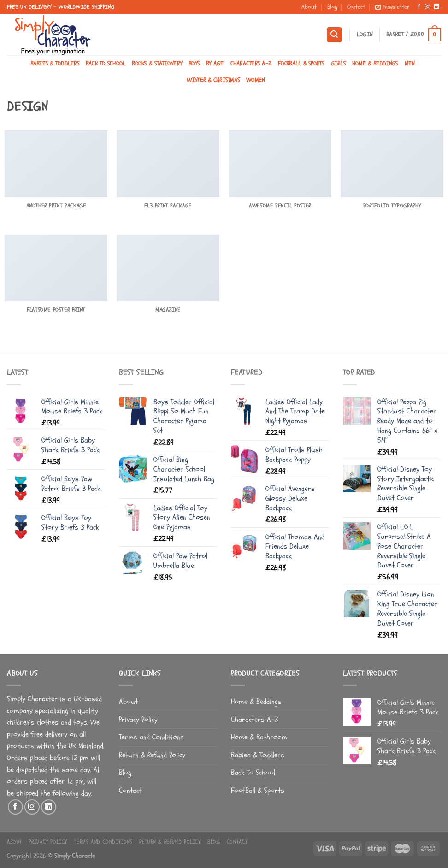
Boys (194, 64)
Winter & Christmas (213, 80)
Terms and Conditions (151, 737)
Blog (332, 7)
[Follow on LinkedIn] (436, 7)
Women (255, 80)
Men (410, 64)
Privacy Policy (138, 720)
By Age (215, 64)
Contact (356, 7)
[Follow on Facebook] (419, 7)
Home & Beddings (375, 64)
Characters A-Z (251, 64)
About (309, 7)
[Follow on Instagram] (428, 7)
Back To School (106, 64)
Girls (338, 64)
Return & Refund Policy (152, 755)
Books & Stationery (157, 64)
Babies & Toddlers (55, 64)
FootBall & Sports (301, 64)
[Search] (335, 35)
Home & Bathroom (259, 737)
